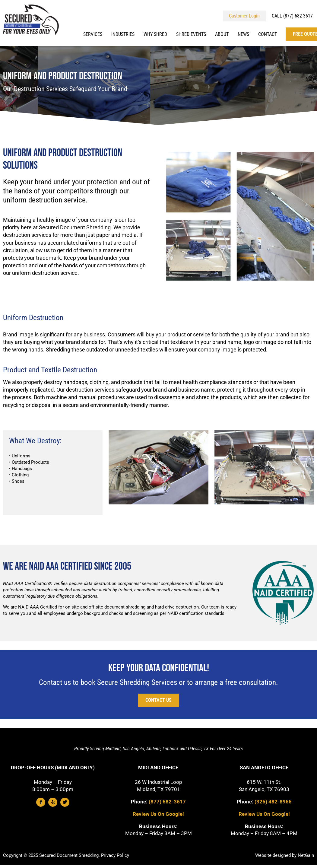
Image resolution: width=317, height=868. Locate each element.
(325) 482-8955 (273, 802)
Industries (123, 34)
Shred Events (191, 34)
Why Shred (155, 34)
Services (93, 34)
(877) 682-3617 (167, 802)
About (222, 34)
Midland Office (158, 768)
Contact (268, 34)
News (243, 34)
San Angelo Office (264, 768)
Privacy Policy (115, 855)
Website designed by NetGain (285, 855)
